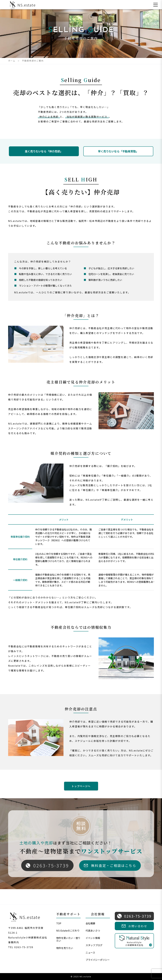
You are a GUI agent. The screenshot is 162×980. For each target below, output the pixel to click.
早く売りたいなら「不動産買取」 (118, 151)
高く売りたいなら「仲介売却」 (44, 151)
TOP (59, 923)
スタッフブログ (94, 945)
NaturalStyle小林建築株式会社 (134, 941)
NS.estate (22, 5)
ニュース (90, 952)
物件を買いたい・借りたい (68, 939)
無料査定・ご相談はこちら (110, 865)
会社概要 (90, 923)
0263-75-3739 (47, 865)
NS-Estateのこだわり (68, 931)
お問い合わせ (134, 926)
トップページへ (81, 786)
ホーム (12, 61)
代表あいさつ (93, 931)
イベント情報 (93, 938)
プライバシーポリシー (98, 960)
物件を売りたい (65, 948)
